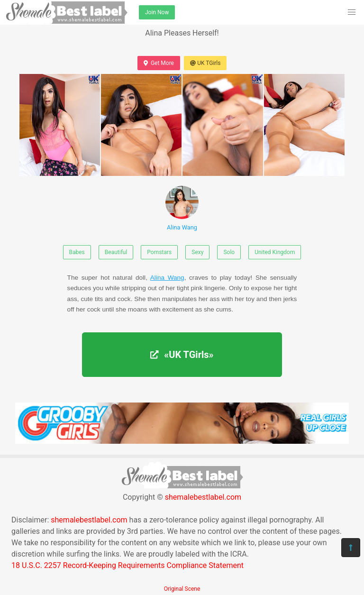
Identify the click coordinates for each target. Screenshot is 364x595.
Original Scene (182, 589)
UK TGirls (205, 63)
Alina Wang (182, 208)
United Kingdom (275, 252)
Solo (229, 252)
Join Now (157, 12)
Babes (77, 252)
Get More (159, 63)
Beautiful (116, 252)
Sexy (197, 252)
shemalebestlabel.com (203, 497)
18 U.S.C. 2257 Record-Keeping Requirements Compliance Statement (127, 565)
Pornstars (159, 252)
